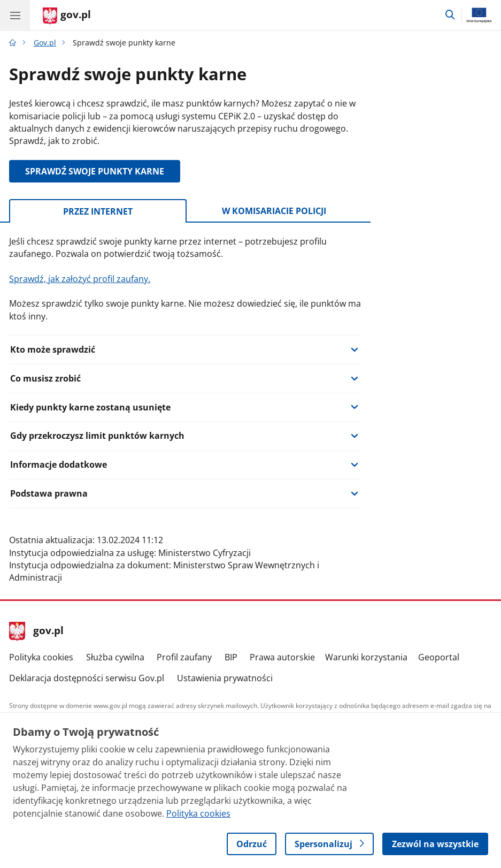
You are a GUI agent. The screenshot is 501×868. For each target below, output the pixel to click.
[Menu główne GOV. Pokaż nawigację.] (15, 15)
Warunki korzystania (366, 657)
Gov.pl (45, 43)
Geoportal (439, 657)
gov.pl (36, 631)
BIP (231, 657)
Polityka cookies (41, 657)
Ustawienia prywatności (225, 678)
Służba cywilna (115, 657)
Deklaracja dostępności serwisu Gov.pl (87, 678)
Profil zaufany (184, 657)
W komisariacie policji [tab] (274, 211)
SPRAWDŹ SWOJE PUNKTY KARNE (95, 171)
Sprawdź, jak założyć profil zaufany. (80, 279)
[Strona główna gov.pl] (67, 16)
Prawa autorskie (282, 657)
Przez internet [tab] (98, 211)
